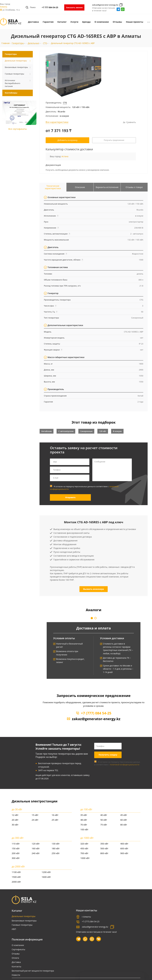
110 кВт (16, 844)
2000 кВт (16, 882)
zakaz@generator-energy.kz (105, 5)
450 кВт (84, 848)
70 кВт (84, 825)
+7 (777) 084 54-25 (96, 713)
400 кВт (124, 844)
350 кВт (104, 844)
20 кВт (15, 820)
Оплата (15, 958)
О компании (18, 945)
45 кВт (124, 815)
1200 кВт (46, 872)
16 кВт (55, 815)
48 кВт (84, 820)
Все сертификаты (18, 129)
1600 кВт (46, 877)
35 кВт (84, 815)
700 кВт (84, 853)
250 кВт (56, 853)
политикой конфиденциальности (125, 765)
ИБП (14, 929)
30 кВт (15, 825)
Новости (16, 975)
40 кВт (104, 815)
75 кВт (104, 825)
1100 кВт (16, 872)
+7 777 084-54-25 (50, 7)
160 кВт (36, 848)
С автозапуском (66, 431)
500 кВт (104, 848)
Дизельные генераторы (24, 916)
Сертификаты (18, 949)
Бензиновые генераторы (24, 921)
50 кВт (104, 820)
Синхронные (86, 431)
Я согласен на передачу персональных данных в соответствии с (84, 488)
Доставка (16, 962)
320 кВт (84, 844)
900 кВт (124, 853)
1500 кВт (16, 877)
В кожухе (117, 431)
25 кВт (55, 820)
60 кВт (124, 820)
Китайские (47, 431)
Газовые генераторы (22, 925)
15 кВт (35, 815)
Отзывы (16, 954)
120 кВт (103, 431)
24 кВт (35, 820)
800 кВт (104, 853)
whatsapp (123, 9)
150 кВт (16, 848)
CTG (65, 103)
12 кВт (15, 815)
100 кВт (84, 829)
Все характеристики (57, 122)
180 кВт (56, 848)
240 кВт (36, 853)
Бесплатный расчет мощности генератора (33, 971)
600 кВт (124, 848)
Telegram (118, 9)
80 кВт (124, 825)
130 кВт (56, 844)
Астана (65, 156)
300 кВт (16, 858)
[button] (92, 618)
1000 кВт (85, 858)
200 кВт (16, 853)
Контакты (16, 966)
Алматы (4, 7)
